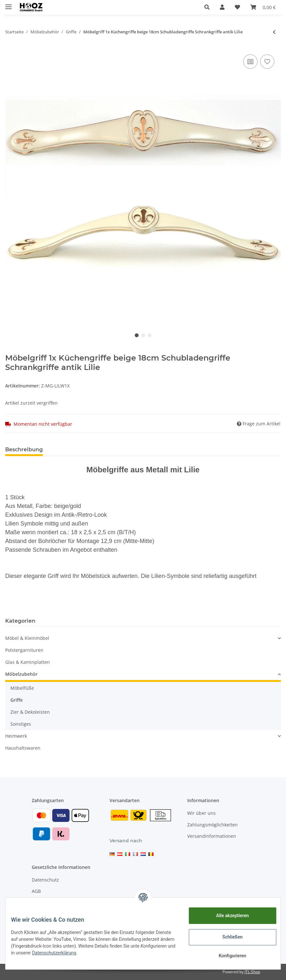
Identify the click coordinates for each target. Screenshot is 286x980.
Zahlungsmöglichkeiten (212, 825)
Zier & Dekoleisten (30, 712)
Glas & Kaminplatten (28, 662)
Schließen (228, 937)
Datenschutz (45, 880)
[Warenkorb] (263, 7)
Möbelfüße (22, 688)
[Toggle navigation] (8, 4)
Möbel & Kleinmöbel (27, 638)
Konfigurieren (228, 956)
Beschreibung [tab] (24, 450)
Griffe (17, 700)
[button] (207, 7)
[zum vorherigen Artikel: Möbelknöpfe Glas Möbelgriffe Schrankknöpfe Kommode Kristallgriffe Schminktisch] (274, 32)
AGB (36, 891)
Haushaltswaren (23, 748)
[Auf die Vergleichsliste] (250, 62)
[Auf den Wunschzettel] (267, 62)
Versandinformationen (212, 836)
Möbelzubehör (21, 674)
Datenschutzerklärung (105, 953)
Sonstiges (21, 724)
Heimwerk (16, 736)
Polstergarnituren (24, 650)
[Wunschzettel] (237, 7)
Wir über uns (201, 813)
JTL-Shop (252, 972)
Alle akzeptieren (228, 916)
